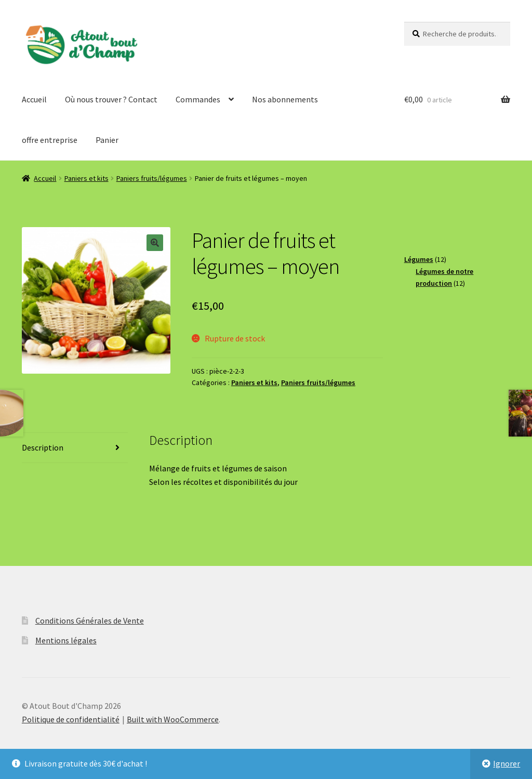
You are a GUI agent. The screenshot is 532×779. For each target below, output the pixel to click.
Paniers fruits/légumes (152, 178)
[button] (155, 243)
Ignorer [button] (507, 763)
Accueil (34, 99)
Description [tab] (43, 447)
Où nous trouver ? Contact (111, 99)
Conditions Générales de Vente (90, 620)
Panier (107, 140)
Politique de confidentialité (71, 719)
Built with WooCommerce (173, 719)
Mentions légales (66, 640)
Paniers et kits (87, 178)
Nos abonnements (285, 99)
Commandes (198, 99)
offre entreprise (50, 140)
